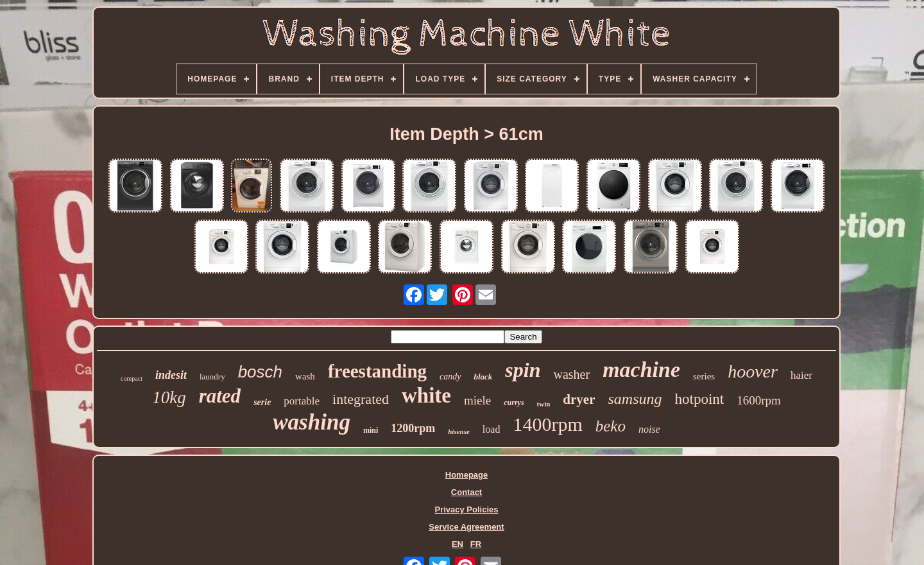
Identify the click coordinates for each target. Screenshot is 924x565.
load (492, 429)
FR (476, 544)
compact (132, 378)
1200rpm (413, 428)
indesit (171, 375)
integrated (361, 399)
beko (611, 426)
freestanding (377, 371)
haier (801, 375)
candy (450, 377)
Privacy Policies (466, 509)
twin (544, 404)
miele (477, 400)
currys (514, 403)
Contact (466, 492)
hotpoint (700, 399)
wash (305, 376)
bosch (260, 372)
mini (371, 430)
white (426, 395)
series (704, 376)
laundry (212, 377)
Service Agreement (466, 527)
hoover (753, 371)
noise (649, 429)
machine (641, 369)
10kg (169, 397)
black (483, 377)
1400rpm (547, 424)
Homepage (466, 475)
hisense (459, 431)
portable (302, 401)
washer (571, 374)
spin (523, 370)
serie (262, 402)
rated (220, 396)
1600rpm (759, 400)
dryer (579, 399)
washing (312, 422)
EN (458, 544)
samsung (635, 399)
